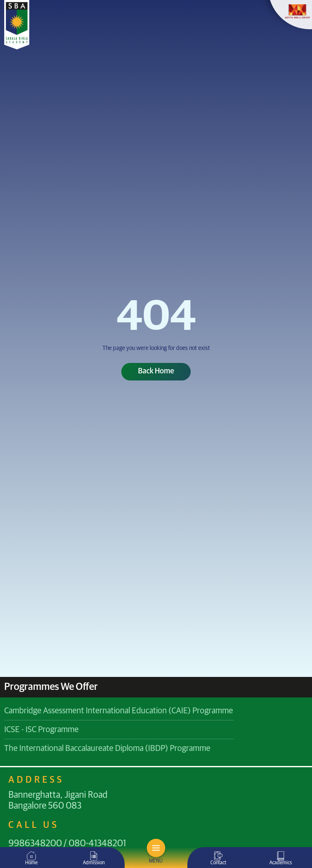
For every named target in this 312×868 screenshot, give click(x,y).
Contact (218, 863)
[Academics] (281, 856)
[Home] (31, 856)
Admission (94, 863)
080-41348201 (97, 844)
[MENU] (156, 848)
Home (31, 863)
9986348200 (35, 844)
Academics (281, 863)
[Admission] (94, 856)
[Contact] (218, 856)
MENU (156, 861)
